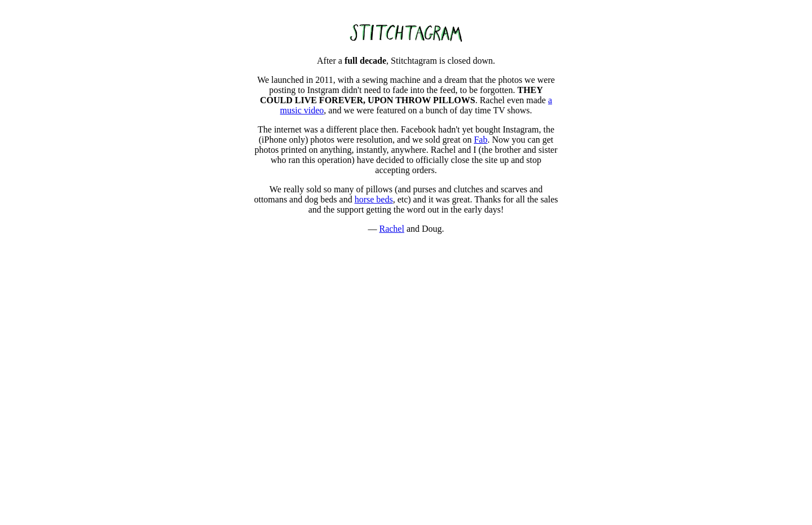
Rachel (391, 229)
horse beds (374, 199)
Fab (480, 140)
